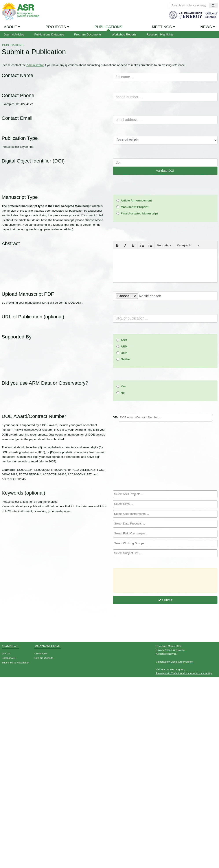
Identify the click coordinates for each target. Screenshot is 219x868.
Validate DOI (165, 171)
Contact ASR (9, 658)
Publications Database (49, 34)
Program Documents (88, 34)
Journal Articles (14, 34)
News (206, 27)
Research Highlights (160, 34)
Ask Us (6, 653)
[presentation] (117, 245)
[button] (117, 245)
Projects (56, 27)
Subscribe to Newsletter (15, 662)
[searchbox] (166, 417)
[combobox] (166, 418)
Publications (108, 27)
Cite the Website (44, 658)
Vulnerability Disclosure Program (175, 662)
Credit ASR (41, 653)
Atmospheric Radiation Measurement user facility (184, 673)
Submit (165, 600)
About (11, 27)
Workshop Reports (124, 34)
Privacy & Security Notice (170, 650)
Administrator (35, 65)
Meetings (162, 27)
